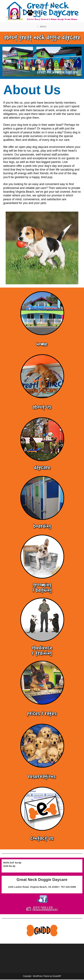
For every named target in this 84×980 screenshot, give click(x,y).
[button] (6, 62)
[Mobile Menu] (42, 27)
